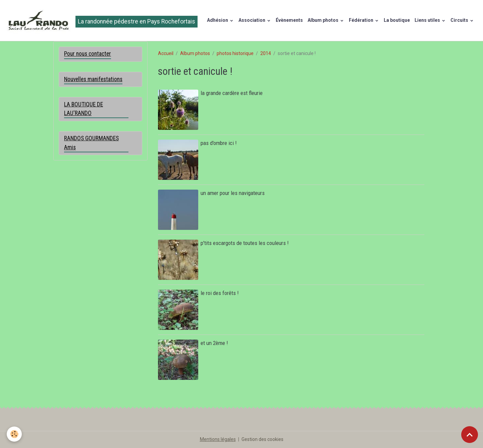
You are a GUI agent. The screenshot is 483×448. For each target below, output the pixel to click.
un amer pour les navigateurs (233, 193)
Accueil (166, 53)
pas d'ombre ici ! (219, 143)
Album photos (324, 20)
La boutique (397, 20)
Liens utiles (428, 20)
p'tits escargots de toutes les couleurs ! (245, 243)
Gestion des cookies (262, 439)
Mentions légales (218, 439)
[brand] (101, 20)
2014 (266, 53)
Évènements (289, 20)
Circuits (460, 20)
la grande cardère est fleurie (232, 93)
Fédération (362, 20)
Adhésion (218, 20)
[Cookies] (14, 434)
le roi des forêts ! (220, 293)
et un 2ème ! (214, 343)
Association (252, 20)
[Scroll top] (470, 435)
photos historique (235, 53)
